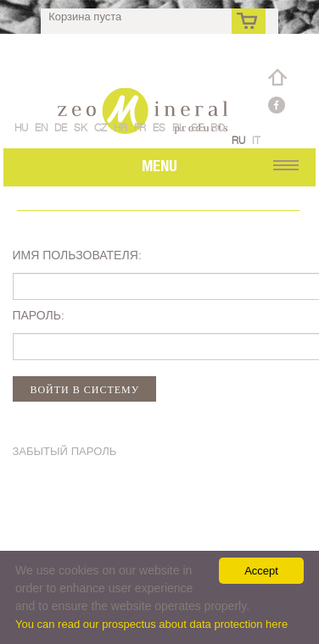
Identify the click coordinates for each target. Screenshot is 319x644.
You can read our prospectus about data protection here (151, 624)
